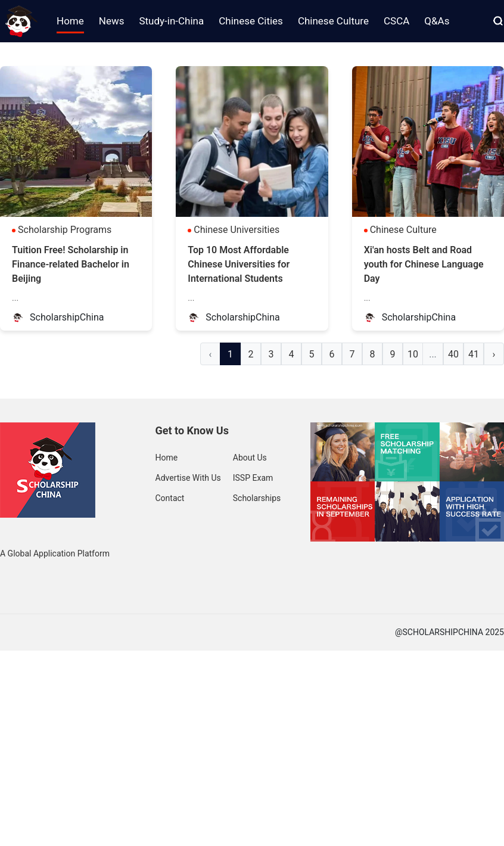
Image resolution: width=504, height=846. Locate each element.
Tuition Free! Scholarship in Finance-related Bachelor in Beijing (71, 264)
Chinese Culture (403, 230)
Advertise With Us (188, 478)
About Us (250, 458)
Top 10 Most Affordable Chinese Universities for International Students (239, 264)
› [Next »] (494, 354)
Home (167, 458)
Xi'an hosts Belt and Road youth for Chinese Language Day (424, 264)
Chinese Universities (237, 230)
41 (474, 354)
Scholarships (257, 498)
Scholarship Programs (65, 230)
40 (453, 354)
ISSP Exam (253, 478)
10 (413, 354)
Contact (170, 498)
